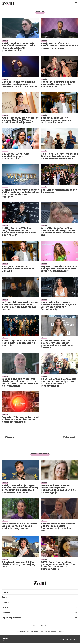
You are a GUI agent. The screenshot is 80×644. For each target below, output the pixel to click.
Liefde (5, 607)
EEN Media (74, 639)
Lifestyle (6, 613)
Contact (61, 631)
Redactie (18, 631)
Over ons (26, 631)
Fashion (6, 602)
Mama (5, 592)
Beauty (5, 597)
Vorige (10, 437)
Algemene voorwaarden (49, 631)
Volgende (68, 437)
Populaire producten (12, 618)
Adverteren (35, 631)
